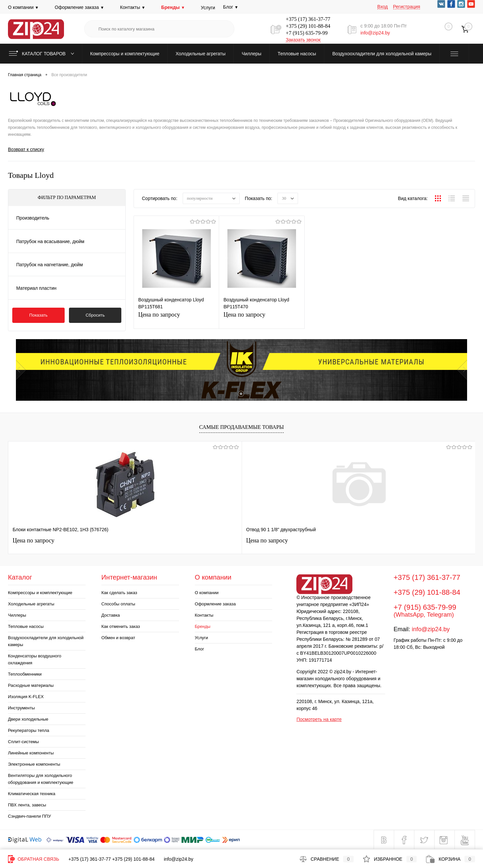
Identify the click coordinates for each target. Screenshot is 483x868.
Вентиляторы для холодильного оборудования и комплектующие (41, 779)
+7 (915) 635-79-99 (307, 33)
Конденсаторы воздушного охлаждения (35, 659)
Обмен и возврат (118, 638)
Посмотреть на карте (319, 719)
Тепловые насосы (26, 626)
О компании (23, 7)
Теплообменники (25, 674)
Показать (38, 315)
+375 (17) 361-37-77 (308, 19)
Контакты (133, 7)
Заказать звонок (303, 40)
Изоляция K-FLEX (26, 697)
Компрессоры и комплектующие (40, 593)
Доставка (111, 615)
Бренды (173, 7)
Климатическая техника (32, 794)
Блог (200, 649)
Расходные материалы (31, 685)
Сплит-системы (23, 742)
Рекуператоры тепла (29, 730)
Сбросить (95, 315)
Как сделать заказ (119, 593)
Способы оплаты (118, 604)
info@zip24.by (375, 33)
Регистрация (407, 7)
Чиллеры (17, 615)
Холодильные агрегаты (31, 604)
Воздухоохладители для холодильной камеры (46, 641)
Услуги (208, 8)
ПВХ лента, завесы (27, 805)
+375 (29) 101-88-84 (308, 26)
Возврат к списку (26, 149)
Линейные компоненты (31, 753)
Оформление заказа (79, 7)
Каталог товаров (43, 54)
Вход (383, 7)
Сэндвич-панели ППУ (30, 816)
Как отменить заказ (121, 626)
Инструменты (21, 708)
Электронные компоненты (34, 764)
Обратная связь (33, 859)
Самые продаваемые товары (241, 427)
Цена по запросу (176, 319)
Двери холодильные (28, 719)
